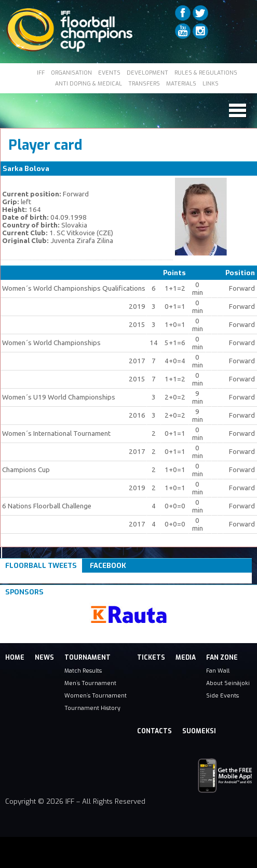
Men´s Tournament (90, 683)
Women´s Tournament (96, 695)
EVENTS (109, 73)
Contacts (154, 731)
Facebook (108, 566)
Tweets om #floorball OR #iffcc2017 (69, 578)
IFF (41, 73)
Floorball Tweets (41, 566)
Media (186, 658)
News (44, 658)
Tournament (87, 658)
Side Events (222, 695)
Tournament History (92, 708)
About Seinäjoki (228, 683)
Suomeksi (199, 731)
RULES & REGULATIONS (206, 73)
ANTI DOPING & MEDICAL (89, 83)
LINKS (211, 83)
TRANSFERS (144, 83)
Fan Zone (222, 658)
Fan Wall (218, 671)
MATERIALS (181, 83)
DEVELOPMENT (147, 73)
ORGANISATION (71, 73)
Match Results (83, 671)
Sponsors (24, 592)
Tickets (151, 658)
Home (15, 658)
